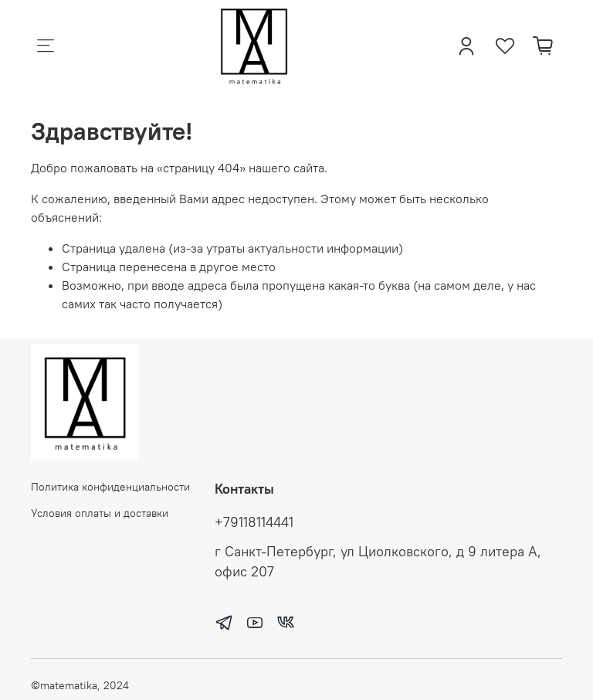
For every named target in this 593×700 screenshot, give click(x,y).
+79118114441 (254, 522)
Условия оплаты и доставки (100, 513)
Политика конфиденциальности (110, 487)
